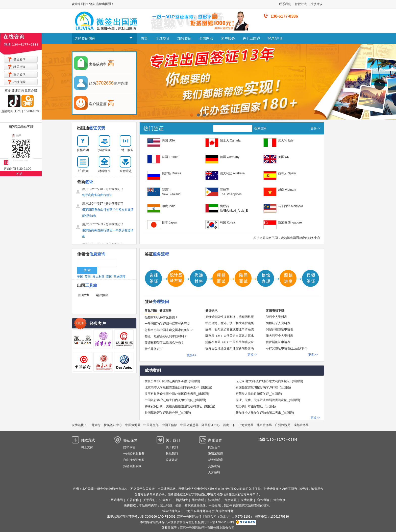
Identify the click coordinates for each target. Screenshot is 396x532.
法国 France (170, 157)
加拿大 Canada (230, 141)
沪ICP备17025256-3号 (220, 522)
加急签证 (184, 38)
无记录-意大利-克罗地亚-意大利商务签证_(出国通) (269, 381)
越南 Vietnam (287, 190)
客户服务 (228, 38)
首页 (144, 38)
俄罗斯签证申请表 (278, 342)
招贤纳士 (182, 500)
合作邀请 (263, 500)
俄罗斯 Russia (171, 173)
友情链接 (247, 500)
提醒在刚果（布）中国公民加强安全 (230, 342)
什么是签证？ (154, 349)
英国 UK (284, 157)
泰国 (109, 277)
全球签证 (163, 38)
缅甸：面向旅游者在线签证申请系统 (230, 329)
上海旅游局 (246, 425)
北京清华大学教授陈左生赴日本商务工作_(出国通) (178, 387)
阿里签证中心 (211, 425)
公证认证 (172, 460)
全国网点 (206, 38)
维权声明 (198, 500)
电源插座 (102, 295)
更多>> (315, 128)
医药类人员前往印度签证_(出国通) (259, 394)
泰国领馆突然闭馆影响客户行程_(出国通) (263, 387)
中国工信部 (169, 425)
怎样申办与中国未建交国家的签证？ (169, 330)
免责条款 (231, 500)
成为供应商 (216, 460)
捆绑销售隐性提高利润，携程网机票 (230, 317)
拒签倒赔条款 (132, 466)
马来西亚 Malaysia (291, 206)
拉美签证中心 (113, 425)
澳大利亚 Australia (232, 173)
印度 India (169, 206)
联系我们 (285, 4)
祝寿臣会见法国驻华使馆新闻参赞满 (230, 348)
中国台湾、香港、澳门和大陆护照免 (230, 323)
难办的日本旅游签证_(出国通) (256, 406)
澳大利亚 (98, 277)
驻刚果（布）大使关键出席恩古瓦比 (230, 336)
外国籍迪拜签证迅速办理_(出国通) (168, 413)
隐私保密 (129, 447)
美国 (80, 277)
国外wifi (83, 295)
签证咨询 (19, 59)
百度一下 (229, 425)
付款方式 (301, 4)
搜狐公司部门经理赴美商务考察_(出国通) (172, 381)
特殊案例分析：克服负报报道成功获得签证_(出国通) (180, 406)
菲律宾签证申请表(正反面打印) (287, 348)
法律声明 (214, 500)
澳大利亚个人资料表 (280, 336)
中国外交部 (151, 425)
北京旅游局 (264, 425)
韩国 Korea (227, 222)
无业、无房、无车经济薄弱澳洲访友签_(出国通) (268, 400)
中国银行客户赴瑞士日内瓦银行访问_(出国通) (175, 400)
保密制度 (279, 500)
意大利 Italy (286, 141)
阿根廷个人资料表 (278, 323)
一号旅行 (94, 425)
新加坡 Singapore (290, 222)
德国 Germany (230, 157)
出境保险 (19, 82)
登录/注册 (275, 38)
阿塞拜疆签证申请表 (280, 329)
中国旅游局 (133, 425)
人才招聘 (214, 472)
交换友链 (214, 466)
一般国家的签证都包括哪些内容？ (167, 324)
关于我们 (172, 447)
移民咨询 (19, 67)
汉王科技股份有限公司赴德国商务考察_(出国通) (177, 394)
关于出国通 (251, 38)
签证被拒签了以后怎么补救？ (164, 343)
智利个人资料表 (277, 317)
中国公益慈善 (189, 425)
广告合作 (133, 500)
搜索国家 (260, 128)
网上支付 (87, 447)
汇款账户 (165, 500)
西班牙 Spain (287, 173)
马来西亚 (120, 277)
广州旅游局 (283, 425)
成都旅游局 (301, 425)
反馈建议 (316, 4)
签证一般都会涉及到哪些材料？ (166, 336)
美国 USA (168, 141)
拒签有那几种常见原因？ (161, 317)
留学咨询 (19, 74)
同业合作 (214, 447)
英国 (88, 277)
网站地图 (117, 500)
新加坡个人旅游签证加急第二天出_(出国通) (265, 413)
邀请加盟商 (216, 454)
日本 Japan (169, 222)
